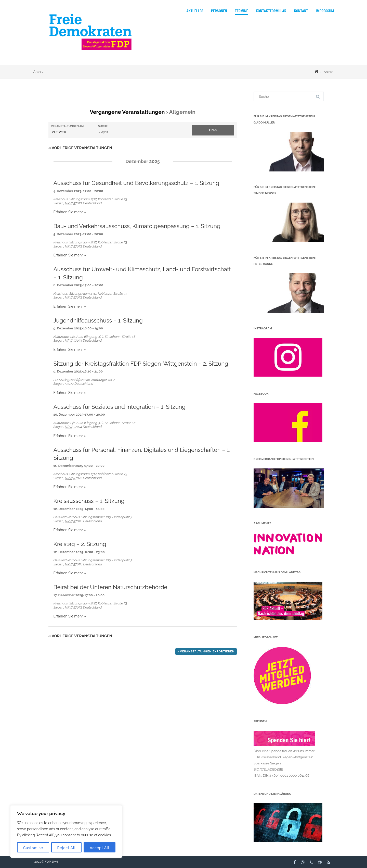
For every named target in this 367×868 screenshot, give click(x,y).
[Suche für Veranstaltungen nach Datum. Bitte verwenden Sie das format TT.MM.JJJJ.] (72, 132)
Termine (241, 11)
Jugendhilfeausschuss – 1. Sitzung (98, 320)
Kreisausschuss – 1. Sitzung (89, 501)
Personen (219, 11)
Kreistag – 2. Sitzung (80, 544)
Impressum (325, 11)
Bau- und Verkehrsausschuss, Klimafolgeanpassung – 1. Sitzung (137, 226)
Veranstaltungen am (67, 126)
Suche (103, 126)
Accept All (100, 848)
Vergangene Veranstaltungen (127, 112)
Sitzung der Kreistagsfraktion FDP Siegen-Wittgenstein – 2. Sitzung (141, 364)
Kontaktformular (271, 11)
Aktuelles (195, 11)
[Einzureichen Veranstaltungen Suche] (213, 130)
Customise (33, 848)
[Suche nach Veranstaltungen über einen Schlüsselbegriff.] (127, 132)
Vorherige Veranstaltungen (80, 148)
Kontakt (301, 11)
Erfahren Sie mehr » (70, 212)
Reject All (67, 848)
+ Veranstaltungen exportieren (206, 652)
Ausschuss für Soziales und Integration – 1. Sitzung (120, 407)
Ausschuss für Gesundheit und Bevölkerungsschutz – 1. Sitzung (136, 183)
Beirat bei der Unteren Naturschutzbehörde (110, 587)
